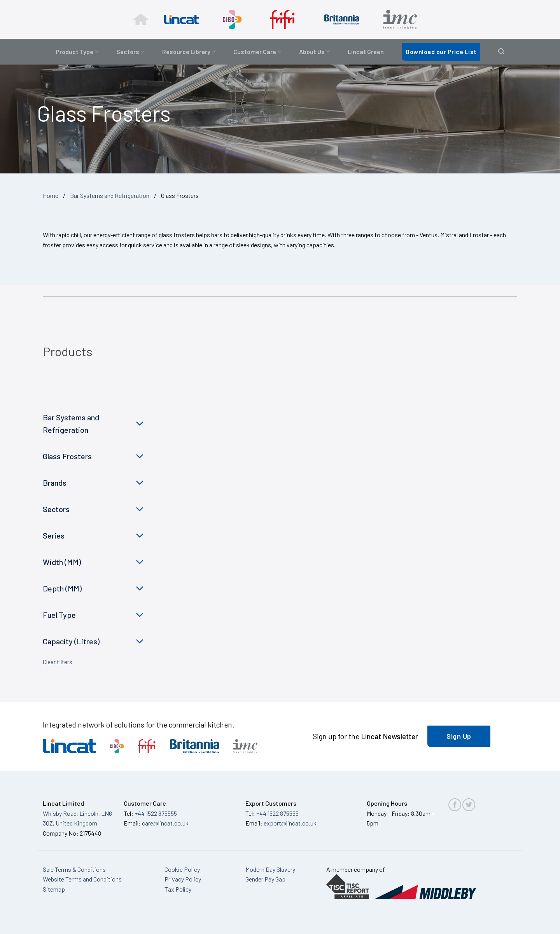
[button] (501, 52)
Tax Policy (178, 889)
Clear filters (58, 662)
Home (51, 195)
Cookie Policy (182, 869)
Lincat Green (366, 52)
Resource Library (189, 52)
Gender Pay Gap (265, 879)
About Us (314, 52)
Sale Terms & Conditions (74, 869)
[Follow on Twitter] (469, 805)
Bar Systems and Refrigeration (110, 195)
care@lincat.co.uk (165, 823)
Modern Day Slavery (270, 869)
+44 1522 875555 (156, 813)
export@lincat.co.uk (290, 823)
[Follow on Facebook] (455, 805)
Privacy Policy (183, 879)
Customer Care (257, 52)
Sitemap (54, 889)
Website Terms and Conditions (82, 879)
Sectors (130, 52)
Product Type (77, 52)
